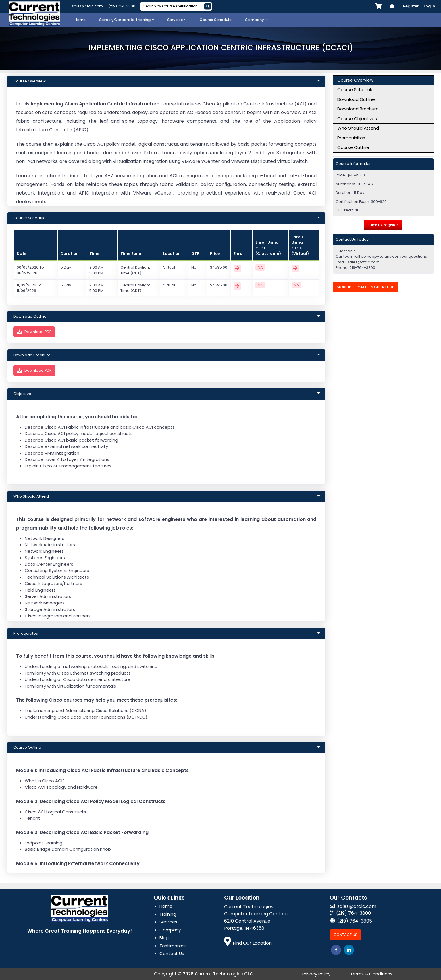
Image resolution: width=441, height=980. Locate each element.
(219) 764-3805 (351, 921)
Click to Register (383, 225)
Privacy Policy (316, 974)
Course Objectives (357, 119)
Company (170, 930)
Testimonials (173, 946)
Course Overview (355, 80)
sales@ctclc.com (87, 6)
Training (168, 914)
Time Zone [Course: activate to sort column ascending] (131, 254)
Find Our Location (248, 943)
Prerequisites (351, 138)
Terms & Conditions (371, 974)
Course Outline (353, 147)
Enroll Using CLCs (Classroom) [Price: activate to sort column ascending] (268, 248)
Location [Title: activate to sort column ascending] (172, 254)
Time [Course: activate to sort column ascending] (94, 254)
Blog (164, 938)
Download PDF (34, 332)
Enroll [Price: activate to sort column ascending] (239, 254)
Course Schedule (356, 89)
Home (166, 906)
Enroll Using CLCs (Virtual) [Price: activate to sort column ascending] (300, 245)
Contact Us (172, 953)
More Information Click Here (365, 287)
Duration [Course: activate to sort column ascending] (70, 254)
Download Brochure (358, 109)
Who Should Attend (358, 128)
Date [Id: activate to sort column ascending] (22, 254)
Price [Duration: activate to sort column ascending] (215, 254)
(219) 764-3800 (122, 6)
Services (168, 922)
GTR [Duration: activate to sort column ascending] (196, 254)
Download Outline (356, 99)
